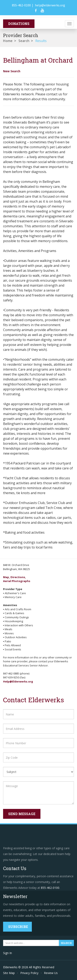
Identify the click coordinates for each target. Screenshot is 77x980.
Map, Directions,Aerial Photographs (17, 579)
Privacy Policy (29, 973)
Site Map (9, 973)
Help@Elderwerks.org (18, 681)
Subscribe (18, 927)
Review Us (51, 973)
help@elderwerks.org (50, 5)
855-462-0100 (21, 5)
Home (8, 41)
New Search (12, 71)
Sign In (7, 953)
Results (41, 41)
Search (24, 41)
